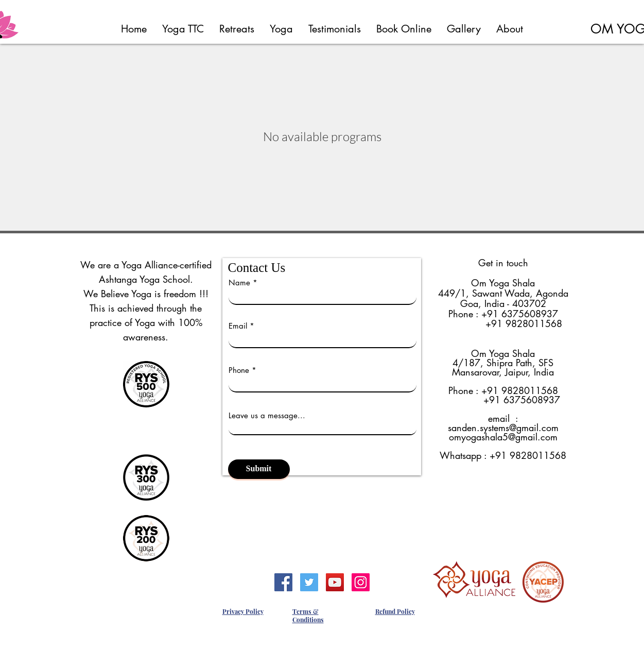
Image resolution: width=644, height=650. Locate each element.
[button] (183, 29)
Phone (239, 370)
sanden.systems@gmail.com (503, 427)
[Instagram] (361, 582)
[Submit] (259, 469)
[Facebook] (283, 582)
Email (238, 326)
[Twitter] (309, 582)
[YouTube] (335, 582)
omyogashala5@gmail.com (503, 437)
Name (239, 283)
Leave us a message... (267, 415)
